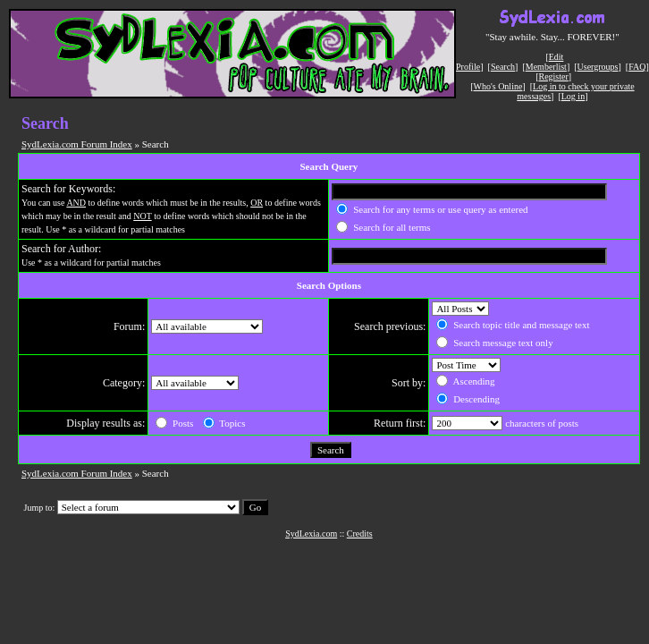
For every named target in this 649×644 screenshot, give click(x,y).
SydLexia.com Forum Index (77, 144)
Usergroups (598, 67)
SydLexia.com (311, 534)
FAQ (637, 67)
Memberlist (546, 67)
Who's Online (498, 86)
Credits (360, 534)
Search (503, 67)
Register (553, 76)
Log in (573, 96)
